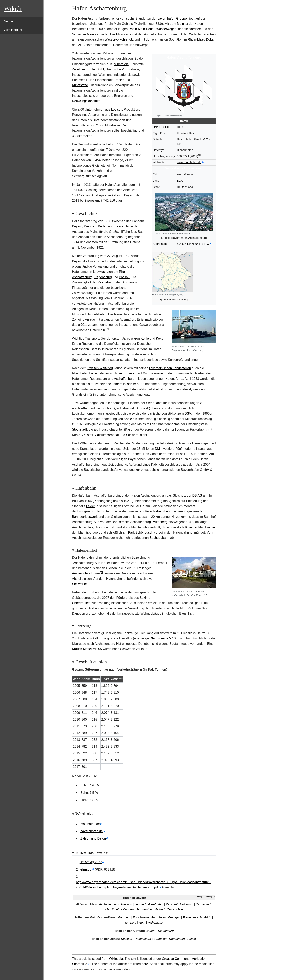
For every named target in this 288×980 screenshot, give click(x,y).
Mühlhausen (156, 922)
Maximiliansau (153, 373)
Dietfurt (151, 931)
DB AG (197, 496)
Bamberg (124, 917)
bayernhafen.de (91, 831)
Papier (119, 80)
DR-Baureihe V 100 (164, 638)
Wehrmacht (154, 403)
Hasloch (126, 904)
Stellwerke (79, 584)
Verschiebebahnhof (159, 511)
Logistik (117, 109)
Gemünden (156, 904)
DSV (188, 414)
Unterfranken (81, 603)
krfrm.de (85, 870)
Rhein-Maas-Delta (200, 40)
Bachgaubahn (159, 538)
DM (157, 449)
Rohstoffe (94, 101)
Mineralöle (121, 64)
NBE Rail (186, 608)
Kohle (91, 69)
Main (180, 24)
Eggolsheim (141, 917)
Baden (103, 226)
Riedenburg (166, 931)
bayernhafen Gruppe (172, 19)
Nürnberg (130, 922)
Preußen (90, 226)
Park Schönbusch (140, 533)
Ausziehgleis (81, 573)
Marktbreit (112, 909)
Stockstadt (79, 429)
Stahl (100, 69)
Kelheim (126, 939)
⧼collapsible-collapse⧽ (206, 897)
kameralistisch (122, 384)
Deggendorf (177, 939)
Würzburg (187, 904)
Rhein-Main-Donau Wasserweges (152, 29)
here (145, 964)
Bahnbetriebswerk (85, 517)
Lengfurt (140, 904)
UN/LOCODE (161, 127)
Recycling (79, 101)
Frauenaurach (192, 917)
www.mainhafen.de (189, 162)
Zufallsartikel (13, 30)
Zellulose (78, 69)
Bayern (182, 181)
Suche (8, 21)
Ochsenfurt (203, 904)
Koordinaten (161, 244)
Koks (160, 338)
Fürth (208, 917)
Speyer (130, 373)
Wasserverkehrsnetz (119, 40)
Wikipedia (116, 959)
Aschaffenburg (82, 277)
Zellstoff (88, 435)
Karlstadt (172, 904)
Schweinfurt (144, 909)
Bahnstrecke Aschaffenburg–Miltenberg (140, 522)
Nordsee (195, 29)
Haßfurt (160, 909)
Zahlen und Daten (93, 838)
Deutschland (185, 187)
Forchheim (159, 917)
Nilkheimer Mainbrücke (198, 527)
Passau (124, 277)
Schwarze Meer (83, 34)
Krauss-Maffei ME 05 (87, 649)
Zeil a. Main (175, 909)
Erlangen (174, 917)
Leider (90, 506)
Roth (142, 922)
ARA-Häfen (86, 45)
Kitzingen (127, 909)
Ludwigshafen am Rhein (110, 272)
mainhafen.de (90, 824)
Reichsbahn (106, 282)
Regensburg (103, 277)
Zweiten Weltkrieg (100, 368)
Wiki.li (13, 9)
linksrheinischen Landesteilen (170, 368)
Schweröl (133, 435)
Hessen (120, 226)
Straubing (160, 939)
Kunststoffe (80, 85)
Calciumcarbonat (107, 435)
